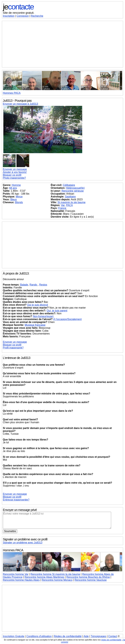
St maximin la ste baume (71, 202)
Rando (34, 285)
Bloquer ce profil (12, 175)
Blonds (19, 202)
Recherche (37, 16)
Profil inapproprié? (13, 348)
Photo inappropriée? (14, 178)
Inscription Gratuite (14, 636)
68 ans (13, 188)
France (62, 208)
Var (63, 205)
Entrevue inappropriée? (16, 500)
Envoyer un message (15, 169)
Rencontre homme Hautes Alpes (21, 580)
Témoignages (98, 636)
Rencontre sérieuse (73, 191)
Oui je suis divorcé (38, 305)
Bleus (14, 199)
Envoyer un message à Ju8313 (21, 104)
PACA (12, 93)
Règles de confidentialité (68, 636)
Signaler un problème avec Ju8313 (23, 543)
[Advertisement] (62, 44)
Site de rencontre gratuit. (19, 13)
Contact (113, 636)
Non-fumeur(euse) (43, 316)
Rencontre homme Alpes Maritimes (44, 577)
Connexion (23, 16)
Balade (24, 285)
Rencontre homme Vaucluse (91, 580)
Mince (19, 197)
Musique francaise (35, 325)
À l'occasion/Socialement (67, 319)
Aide (86, 636)
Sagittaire (70, 197)
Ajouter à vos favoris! (15, 172)
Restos (43, 285)
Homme (16, 185)
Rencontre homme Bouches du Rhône (88, 577)
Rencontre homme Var (16, 574)
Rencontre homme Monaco (57, 580)
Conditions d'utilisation (39, 636)
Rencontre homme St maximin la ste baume (55, 574)
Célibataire (69, 185)
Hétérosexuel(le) (75, 188)
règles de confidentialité (111, 640)
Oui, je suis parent (57, 311)
